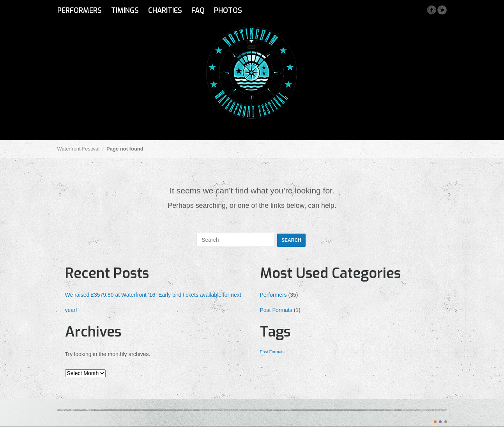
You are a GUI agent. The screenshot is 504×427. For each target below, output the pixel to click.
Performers (80, 11)
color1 (435, 422)
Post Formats (276, 310)
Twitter (442, 10)
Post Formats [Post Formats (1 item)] (272, 352)
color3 (446, 422)
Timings (125, 11)
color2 (440, 422)
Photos (228, 11)
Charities (165, 11)
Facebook (431, 10)
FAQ (198, 11)
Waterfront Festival (79, 149)
